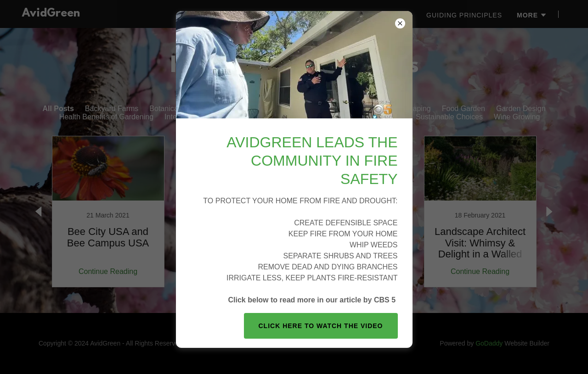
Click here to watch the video (321, 326)
